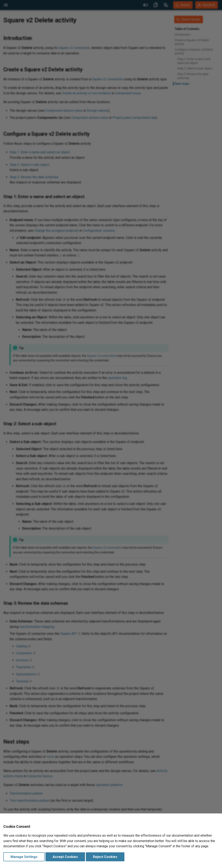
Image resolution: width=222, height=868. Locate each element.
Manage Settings (24, 857)
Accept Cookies (65, 857)
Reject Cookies (105, 857)
